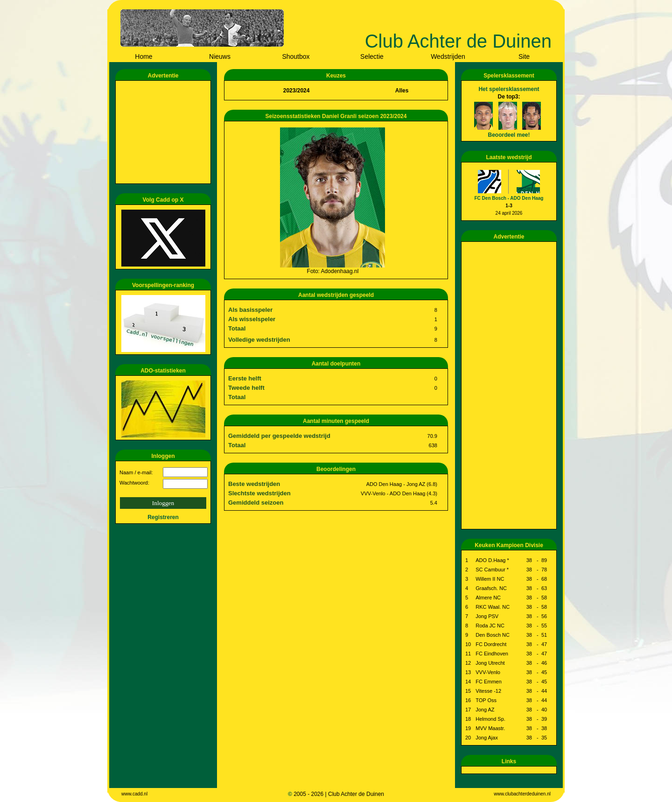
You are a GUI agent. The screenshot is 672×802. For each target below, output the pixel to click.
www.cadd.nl (134, 794)
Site (524, 56)
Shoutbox (296, 56)
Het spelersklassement (509, 89)
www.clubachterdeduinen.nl (522, 794)
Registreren (163, 517)
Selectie (372, 56)
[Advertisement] (165, 132)
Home (143, 56)
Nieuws (220, 56)
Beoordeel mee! (509, 135)
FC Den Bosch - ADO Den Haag (509, 198)
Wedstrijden (448, 56)
